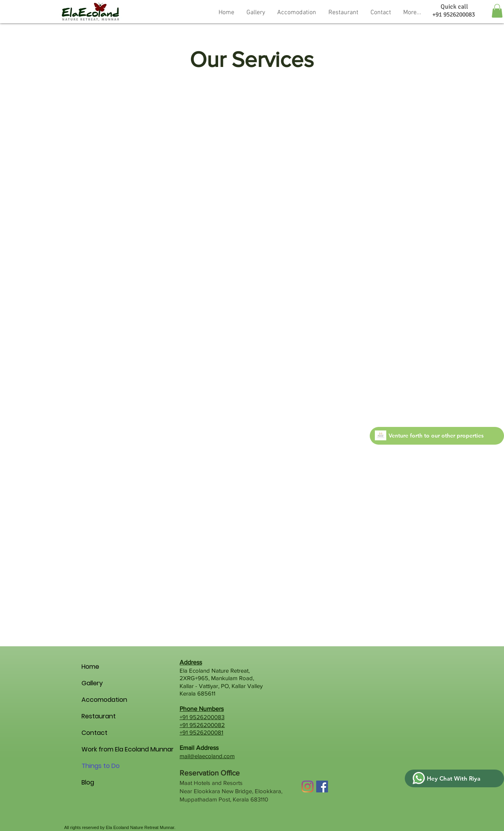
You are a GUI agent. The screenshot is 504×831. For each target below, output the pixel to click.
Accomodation (95, 700)
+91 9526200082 (202, 725)
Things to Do (95, 766)
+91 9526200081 (201, 732)
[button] (297, 12)
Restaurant (95, 716)
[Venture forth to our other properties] (437, 436)
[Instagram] (308, 786)
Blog (88, 782)
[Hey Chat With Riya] (454, 778)
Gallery (92, 683)
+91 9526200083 (202, 717)
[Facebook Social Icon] (322, 786)
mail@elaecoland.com (207, 756)
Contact (94, 733)
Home (90, 667)
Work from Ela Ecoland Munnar (95, 749)
